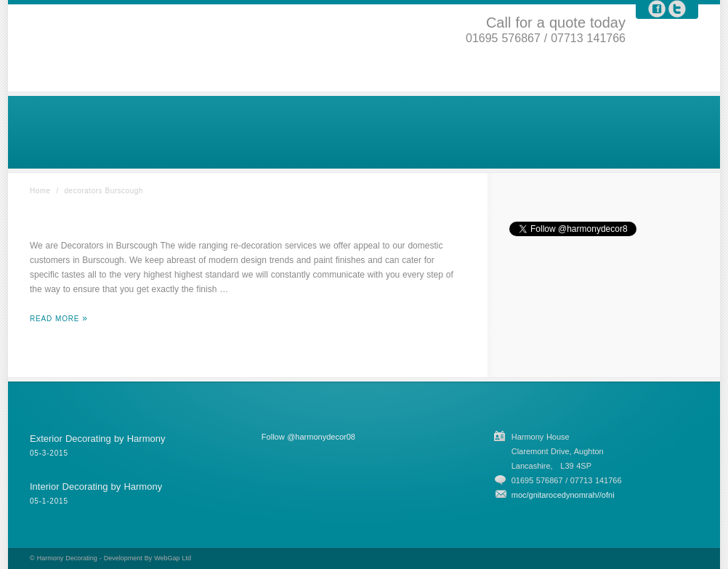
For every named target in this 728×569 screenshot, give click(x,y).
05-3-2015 (49, 453)
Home (40, 191)
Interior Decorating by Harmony (96, 487)
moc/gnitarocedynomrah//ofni (563, 495)
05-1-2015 (49, 501)
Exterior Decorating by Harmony (97, 439)
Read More (54, 319)
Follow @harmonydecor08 (308, 437)
